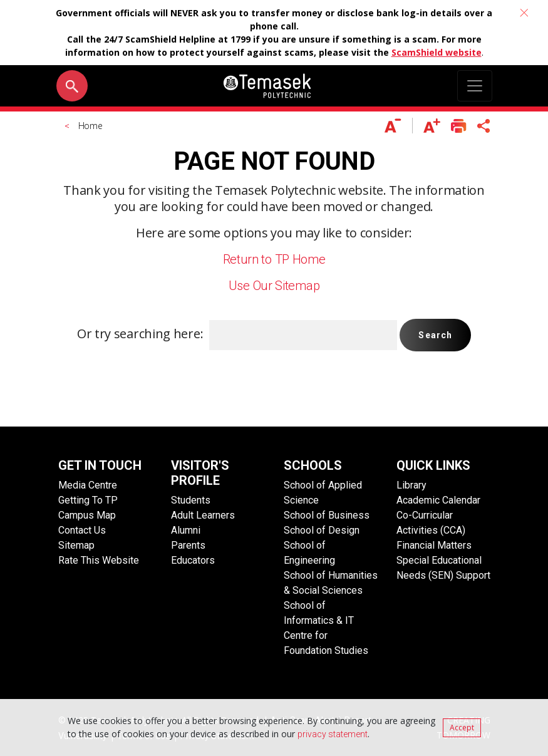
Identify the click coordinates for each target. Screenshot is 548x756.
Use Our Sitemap (274, 286)
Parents (188, 545)
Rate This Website (99, 560)
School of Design (322, 530)
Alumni (186, 530)
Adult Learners (203, 515)
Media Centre (88, 485)
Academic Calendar (438, 500)
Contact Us (82, 530)
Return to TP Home (274, 259)
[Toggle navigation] (475, 86)
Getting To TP (88, 500)
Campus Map (87, 515)
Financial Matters (434, 545)
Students (191, 500)
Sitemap (76, 545)
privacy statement (333, 734)
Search (435, 335)
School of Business (327, 515)
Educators (193, 560)
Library (411, 485)
